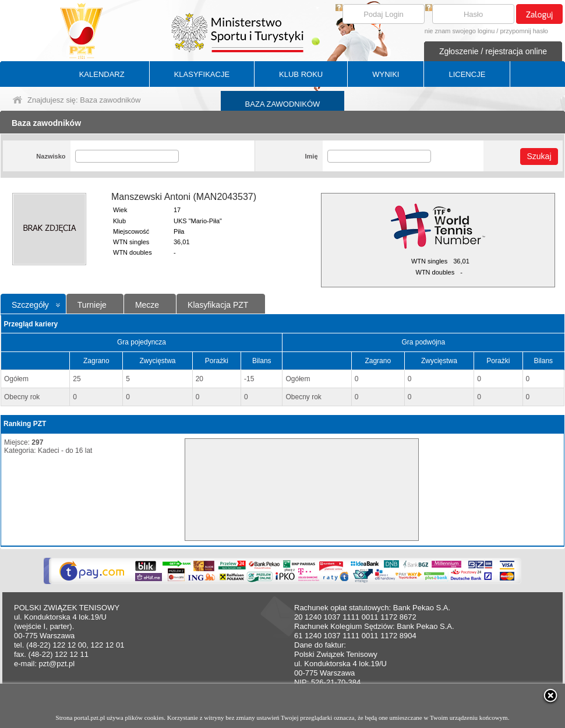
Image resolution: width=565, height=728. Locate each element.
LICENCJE (467, 74)
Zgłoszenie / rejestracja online (493, 51)
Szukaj (539, 156)
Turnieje (92, 305)
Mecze (147, 305)
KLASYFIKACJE (202, 74)
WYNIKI (386, 74)
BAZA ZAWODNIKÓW (283, 104)
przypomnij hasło (524, 31)
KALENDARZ (102, 74)
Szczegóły (30, 305)
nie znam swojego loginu (460, 31)
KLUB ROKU (301, 74)
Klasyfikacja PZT (218, 305)
